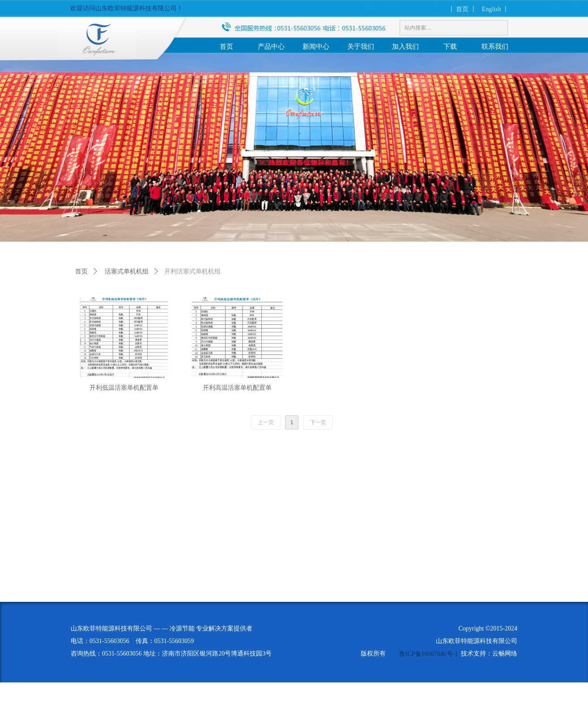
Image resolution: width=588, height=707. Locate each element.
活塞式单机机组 (127, 271)
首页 (81, 271)
